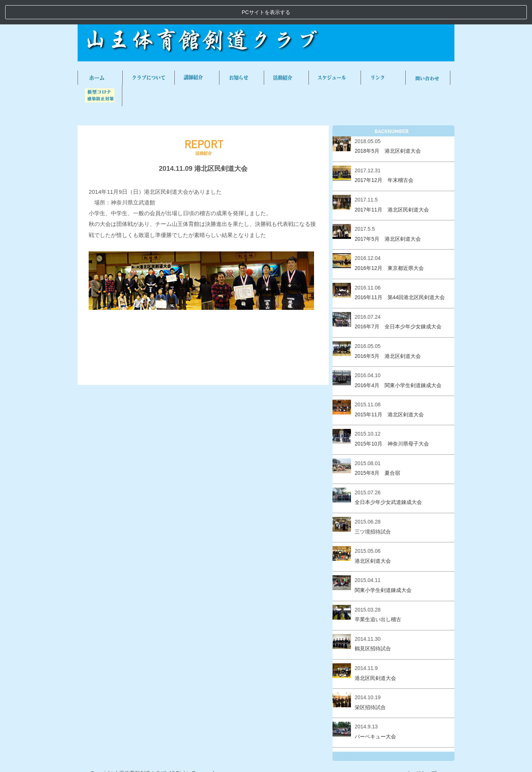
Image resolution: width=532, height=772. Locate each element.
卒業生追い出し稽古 (378, 595)
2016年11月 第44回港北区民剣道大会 (400, 273)
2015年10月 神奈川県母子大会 (392, 419)
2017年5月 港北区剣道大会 (388, 214)
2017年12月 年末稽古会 (384, 156)
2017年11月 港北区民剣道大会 (392, 185)
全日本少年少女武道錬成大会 (388, 478)
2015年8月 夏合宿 (377, 448)
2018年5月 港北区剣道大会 (388, 126)
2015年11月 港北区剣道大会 (389, 390)
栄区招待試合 (370, 683)
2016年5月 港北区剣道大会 (388, 331)
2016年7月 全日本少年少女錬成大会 (398, 302)
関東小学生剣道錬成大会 (383, 566)
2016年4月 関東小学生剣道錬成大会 (398, 360)
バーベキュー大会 (375, 712)
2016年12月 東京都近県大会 (389, 244)
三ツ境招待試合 (373, 507)
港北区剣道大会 (373, 536)
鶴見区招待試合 (373, 624)
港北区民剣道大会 (375, 653)
